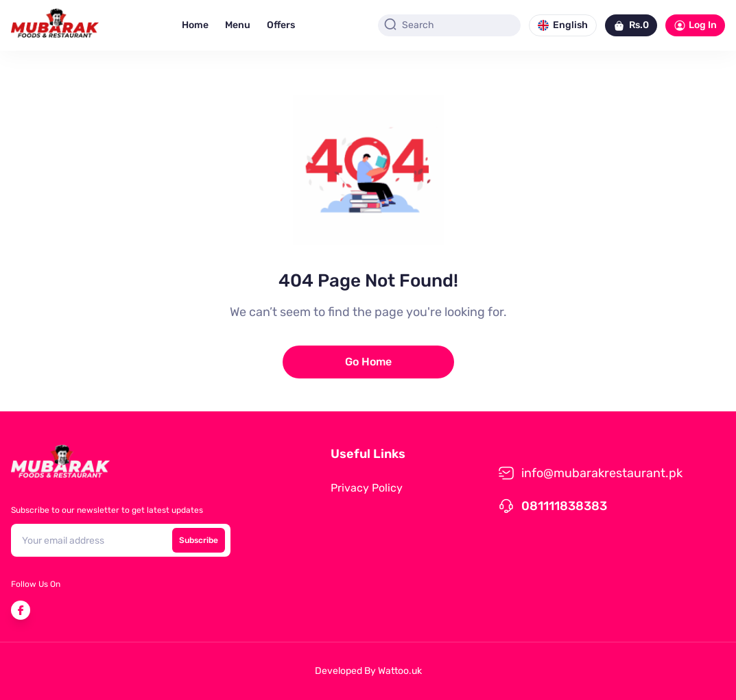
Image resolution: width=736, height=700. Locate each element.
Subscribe (199, 540)
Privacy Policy (367, 488)
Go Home (368, 362)
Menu (238, 25)
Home (195, 25)
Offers (281, 25)
